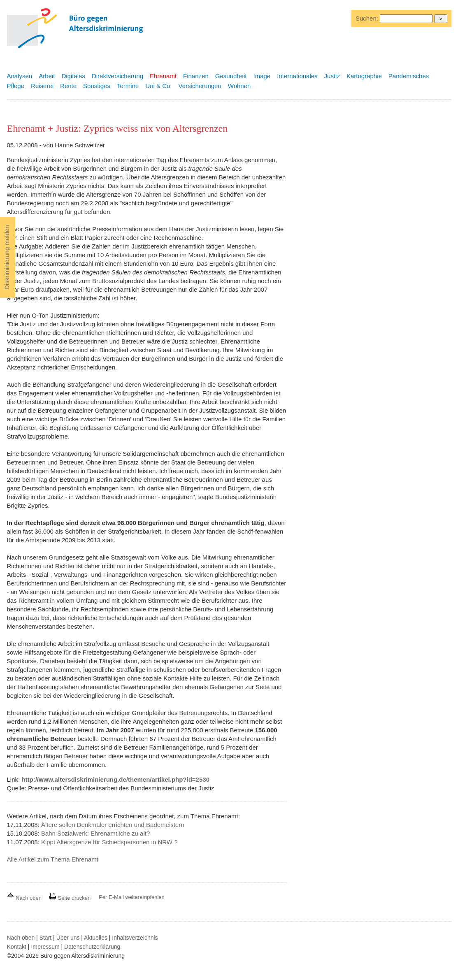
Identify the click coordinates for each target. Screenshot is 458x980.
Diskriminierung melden (7, 257)
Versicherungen (200, 86)
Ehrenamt (163, 76)
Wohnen (239, 86)
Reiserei (42, 86)
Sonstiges (97, 86)
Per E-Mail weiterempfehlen (132, 897)
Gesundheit (231, 76)
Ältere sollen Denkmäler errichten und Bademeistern (113, 825)
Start (46, 938)
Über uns (68, 938)
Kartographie (364, 76)
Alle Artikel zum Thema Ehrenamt (53, 859)
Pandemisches (409, 76)
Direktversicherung (117, 76)
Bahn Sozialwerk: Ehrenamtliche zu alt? (95, 833)
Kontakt (17, 947)
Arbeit (47, 76)
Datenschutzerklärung (92, 947)
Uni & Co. (158, 86)
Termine (128, 86)
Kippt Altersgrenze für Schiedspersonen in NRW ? (109, 842)
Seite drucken (70, 898)
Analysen (20, 76)
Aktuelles (96, 938)
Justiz (332, 76)
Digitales (73, 76)
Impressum (45, 947)
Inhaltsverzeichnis (135, 938)
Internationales (297, 76)
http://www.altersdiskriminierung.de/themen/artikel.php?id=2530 (115, 779)
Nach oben (25, 898)
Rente (68, 86)
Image (262, 76)
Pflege (16, 86)
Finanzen (196, 76)
